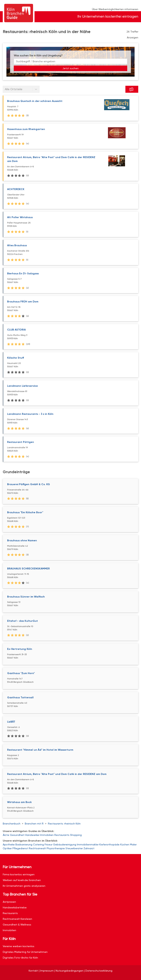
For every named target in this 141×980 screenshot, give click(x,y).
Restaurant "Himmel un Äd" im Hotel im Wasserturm (40, 750)
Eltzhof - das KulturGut (22, 621)
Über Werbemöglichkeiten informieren (115, 9)
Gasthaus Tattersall (20, 697)
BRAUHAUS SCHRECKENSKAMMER (28, 569)
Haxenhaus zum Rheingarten (26, 129)
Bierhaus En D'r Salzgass (23, 274)
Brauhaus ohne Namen (22, 540)
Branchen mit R (34, 824)
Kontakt (33, 971)
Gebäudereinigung (65, 844)
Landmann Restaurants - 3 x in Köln (30, 414)
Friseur (48, 844)
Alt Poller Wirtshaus (20, 217)
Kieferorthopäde (109, 844)
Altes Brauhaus (17, 245)
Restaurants (62, 835)
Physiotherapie (56, 848)
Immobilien (47, 835)
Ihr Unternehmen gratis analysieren (24, 886)
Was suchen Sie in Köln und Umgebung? (38, 55)
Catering (38, 844)
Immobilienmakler (88, 844)
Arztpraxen (9, 902)
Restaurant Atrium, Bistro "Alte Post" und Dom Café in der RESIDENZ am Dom (57, 774)
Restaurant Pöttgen (21, 442)
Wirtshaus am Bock (19, 802)
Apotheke (9, 844)
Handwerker (32, 835)
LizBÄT (11, 722)
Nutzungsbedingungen (69, 971)
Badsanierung (24, 844)
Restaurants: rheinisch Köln (64, 824)
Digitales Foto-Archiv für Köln (20, 958)
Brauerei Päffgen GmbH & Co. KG (29, 484)
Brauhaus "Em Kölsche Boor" (25, 512)
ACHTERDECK (16, 189)
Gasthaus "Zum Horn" (21, 673)
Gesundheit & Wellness (17, 925)
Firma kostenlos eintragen (19, 874)
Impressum (47, 971)
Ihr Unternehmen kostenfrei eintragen (108, 16)
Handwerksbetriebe (15, 907)
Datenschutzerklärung (99, 971)
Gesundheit (17, 835)
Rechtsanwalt (37, 848)
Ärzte (6, 835)
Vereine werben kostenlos (19, 946)
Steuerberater (74, 848)
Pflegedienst (20, 848)
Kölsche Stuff (16, 358)
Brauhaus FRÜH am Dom (23, 302)
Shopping (76, 835)
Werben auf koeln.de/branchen (22, 880)
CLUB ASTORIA (16, 330)
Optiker (7, 848)
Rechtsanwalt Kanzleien (17, 919)
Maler (133, 844)
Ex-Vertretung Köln (20, 649)
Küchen (125, 844)
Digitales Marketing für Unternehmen (25, 952)
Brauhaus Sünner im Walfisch (26, 597)
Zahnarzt (89, 848)
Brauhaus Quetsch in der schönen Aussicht (35, 101)
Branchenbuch (12, 824)
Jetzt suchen (70, 68)
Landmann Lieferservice (22, 386)
